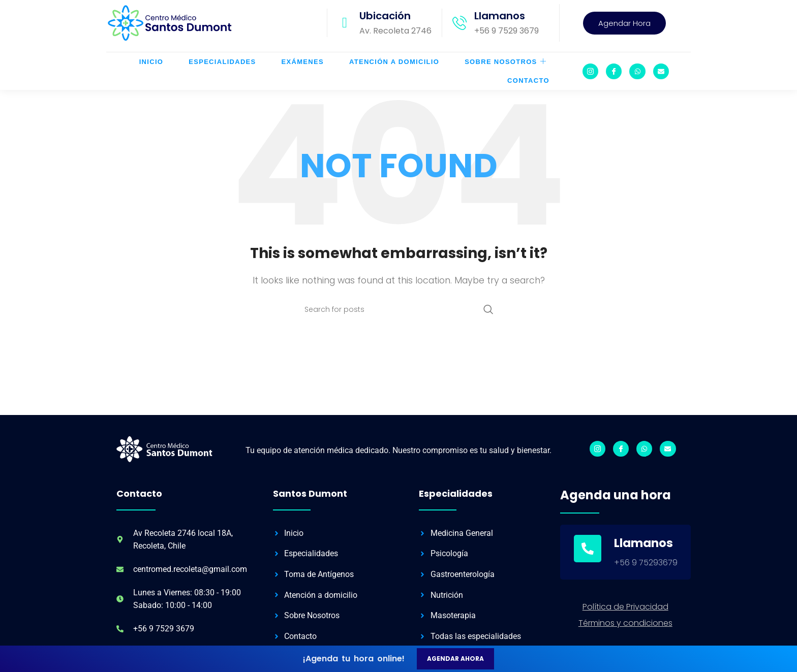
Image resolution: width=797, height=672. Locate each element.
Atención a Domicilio (394, 67)
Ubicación (385, 21)
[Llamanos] (459, 28)
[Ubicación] (345, 28)
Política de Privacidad (625, 616)
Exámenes (303, 67)
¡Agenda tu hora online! (354, 659)
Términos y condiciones (625, 633)
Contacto (528, 86)
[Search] (398, 319)
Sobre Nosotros (505, 67)
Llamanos (500, 21)
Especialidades (222, 67)
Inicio (151, 67)
